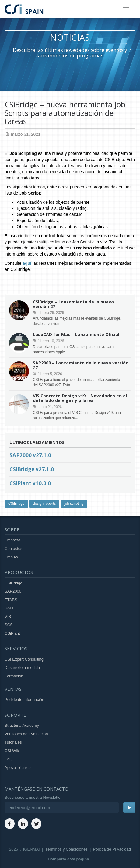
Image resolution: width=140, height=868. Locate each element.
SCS (9, 625)
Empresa (12, 540)
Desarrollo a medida (22, 667)
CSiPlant (12, 633)
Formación (14, 676)
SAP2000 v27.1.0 (30, 455)
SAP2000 (13, 591)
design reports (44, 504)
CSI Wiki (12, 751)
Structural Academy (22, 725)
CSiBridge (16, 504)
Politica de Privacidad (112, 849)
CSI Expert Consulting (24, 659)
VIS (8, 617)
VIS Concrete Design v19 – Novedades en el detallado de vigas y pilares (80, 398)
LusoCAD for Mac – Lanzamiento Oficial (76, 334)
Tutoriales (13, 742)
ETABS (11, 600)
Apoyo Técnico (18, 768)
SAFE (10, 608)
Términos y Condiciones (66, 849)
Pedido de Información (24, 699)
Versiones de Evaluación (26, 734)
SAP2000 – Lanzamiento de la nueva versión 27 (81, 365)
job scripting (74, 504)
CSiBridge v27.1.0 (32, 469)
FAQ (9, 759)
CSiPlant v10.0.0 (30, 483)
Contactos (14, 549)
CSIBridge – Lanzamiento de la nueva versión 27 (73, 304)
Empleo (11, 557)
